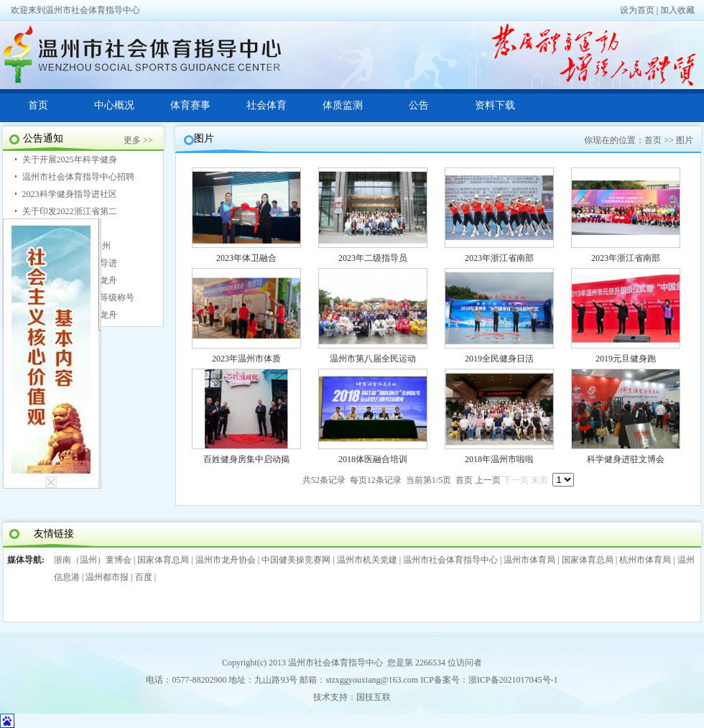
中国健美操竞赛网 (296, 560)
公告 (419, 105)
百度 (144, 577)
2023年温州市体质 (246, 359)
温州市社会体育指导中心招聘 (78, 177)
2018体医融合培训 (373, 459)
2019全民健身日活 (499, 359)
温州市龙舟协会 (226, 560)
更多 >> (138, 140)
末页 (539, 480)
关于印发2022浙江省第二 (70, 211)
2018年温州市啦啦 (499, 459)
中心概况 (114, 105)
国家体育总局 (163, 560)
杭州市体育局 (645, 560)
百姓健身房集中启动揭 (246, 459)
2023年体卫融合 (246, 258)
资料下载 (495, 105)
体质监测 (343, 105)
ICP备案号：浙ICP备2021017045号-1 (489, 680)
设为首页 (637, 10)
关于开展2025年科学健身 (70, 160)
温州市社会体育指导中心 (450, 560)
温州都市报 (107, 577)
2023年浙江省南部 (499, 258)
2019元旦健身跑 (626, 359)
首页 (38, 105)
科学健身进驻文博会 (626, 459)
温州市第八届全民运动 (373, 359)
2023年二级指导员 (373, 258)
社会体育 (267, 105)
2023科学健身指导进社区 (70, 194)
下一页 (516, 480)
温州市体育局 (529, 560)
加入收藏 (677, 10)
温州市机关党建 (367, 560)
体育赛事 (190, 105)
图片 (685, 140)
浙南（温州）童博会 (93, 560)
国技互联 (374, 697)
